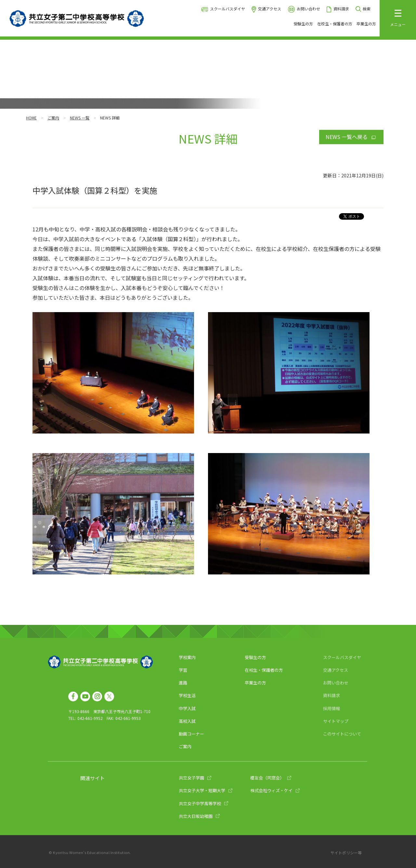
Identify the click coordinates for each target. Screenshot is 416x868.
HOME (31, 118)
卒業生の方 (366, 24)
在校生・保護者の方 (335, 24)
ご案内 (53, 118)
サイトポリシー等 (346, 853)
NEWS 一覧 (80, 118)
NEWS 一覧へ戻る (347, 137)
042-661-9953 (128, 718)
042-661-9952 (90, 718)
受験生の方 (303, 24)
